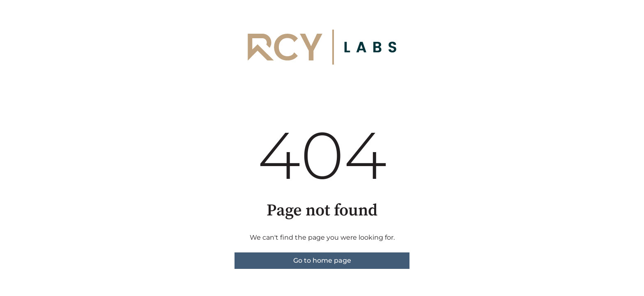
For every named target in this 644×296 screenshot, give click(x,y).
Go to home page (322, 260)
